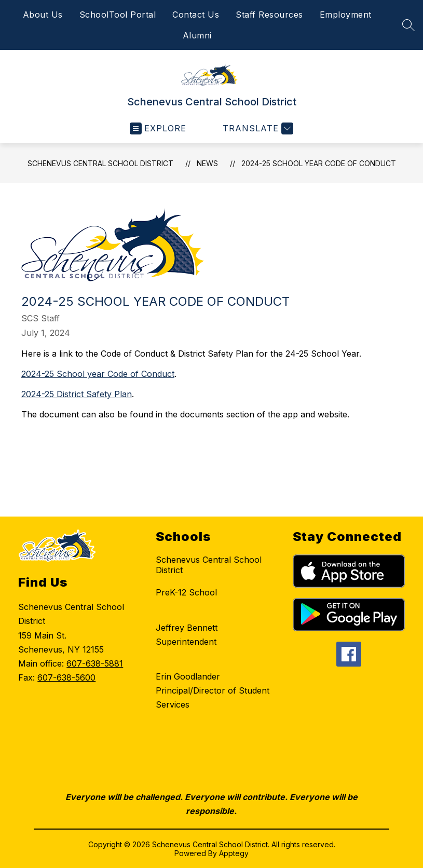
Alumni (197, 35)
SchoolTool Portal (118, 15)
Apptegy (234, 853)
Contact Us (196, 15)
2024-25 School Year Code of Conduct (319, 163)
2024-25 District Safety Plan (77, 394)
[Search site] (408, 25)
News (207, 163)
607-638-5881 (95, 663)
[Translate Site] (257, 128)
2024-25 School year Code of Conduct (98, 374)
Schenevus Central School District (100, 163)
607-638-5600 (66, 677)
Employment (346, 15)
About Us (43, 15)
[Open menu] (158, 128)
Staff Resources (269, 15)
